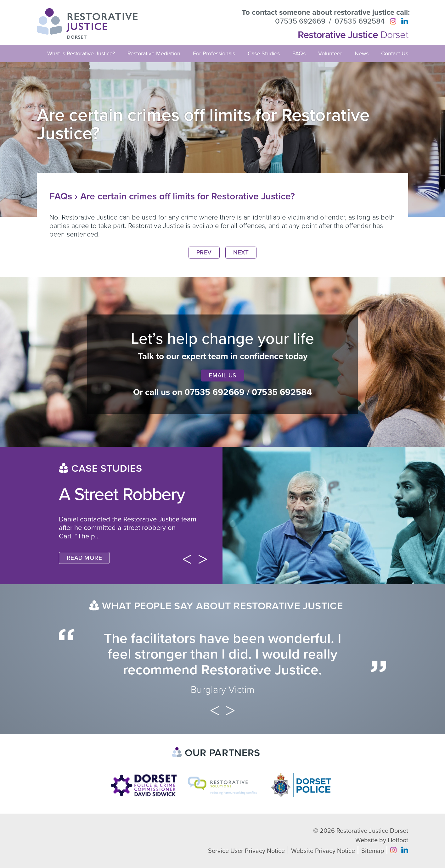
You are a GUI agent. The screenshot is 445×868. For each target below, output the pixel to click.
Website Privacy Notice (323, 851)
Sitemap (373, 851)
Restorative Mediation (154, 53)
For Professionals (214, 53)
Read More (84, 558)
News (362, 53)
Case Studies (264, 53)
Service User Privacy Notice (246, 851)
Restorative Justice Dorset (372, 831)
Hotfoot (398, 840)
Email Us (222, 376)
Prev (204, 253)
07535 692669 (300, 21)
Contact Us (395, 53)
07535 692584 (360, 21)
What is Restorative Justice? (81, 53)
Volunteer (330, 53)
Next (241, 253)
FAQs (299, 53)
